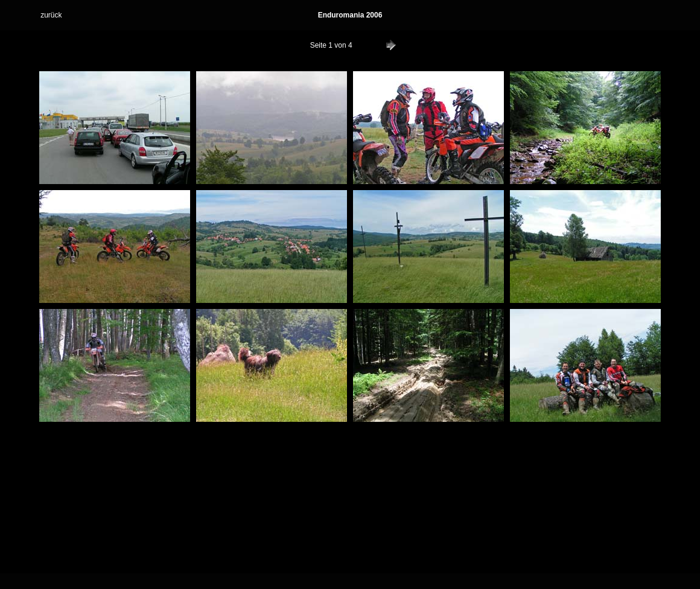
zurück (51, 15)
